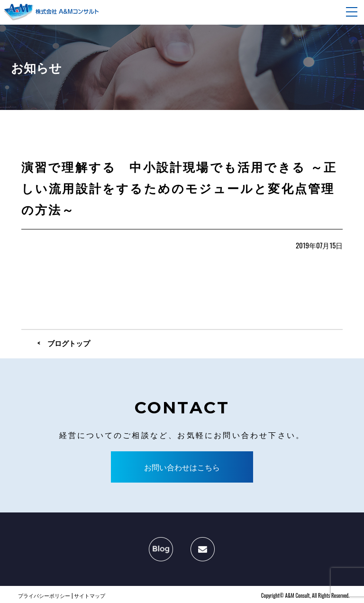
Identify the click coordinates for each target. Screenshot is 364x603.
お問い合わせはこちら (182, 467)
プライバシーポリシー (44, 595)
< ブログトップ (64, 343)
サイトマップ (90, 595)
